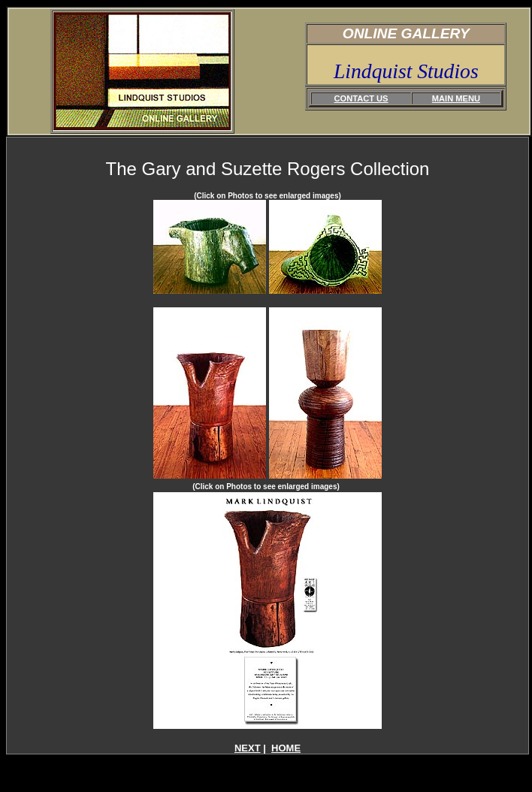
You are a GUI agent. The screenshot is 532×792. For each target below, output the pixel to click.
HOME (286, 748)
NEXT (248, 748)
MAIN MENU (456, 98)
